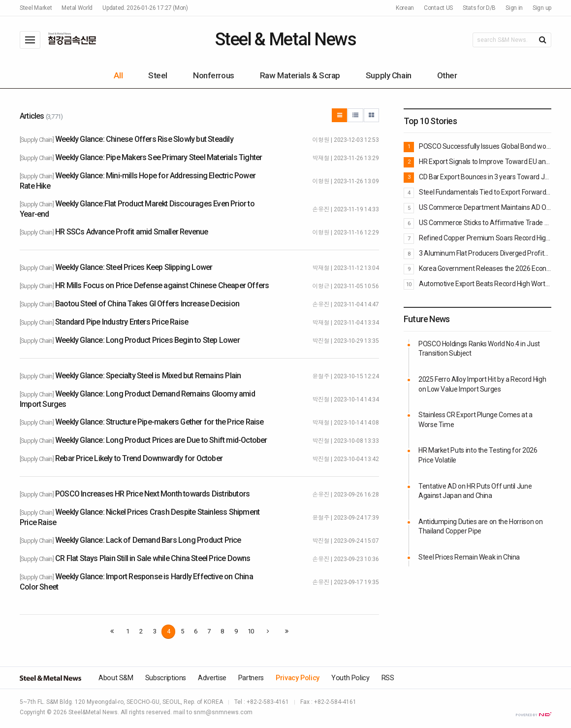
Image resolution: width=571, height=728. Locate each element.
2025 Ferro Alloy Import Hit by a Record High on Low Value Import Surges (482, 384)
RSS (388, 678)
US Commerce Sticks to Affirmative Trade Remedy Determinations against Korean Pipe (485, 223)
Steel (158, 75)
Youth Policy (350, 678)
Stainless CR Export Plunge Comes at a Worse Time (476, 420)
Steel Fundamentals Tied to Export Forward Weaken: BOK (485, 192)
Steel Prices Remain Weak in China (469, 557)
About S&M (116, 678)
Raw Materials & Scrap (300, 75)
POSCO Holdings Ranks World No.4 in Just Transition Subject (479, 349)
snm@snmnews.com (223, 712)
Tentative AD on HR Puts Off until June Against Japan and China (475, 491)
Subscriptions (166, 678)
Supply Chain (389, 75)
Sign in (514, 8)
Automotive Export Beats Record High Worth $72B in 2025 (485, 284)
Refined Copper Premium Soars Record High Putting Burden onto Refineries (485, 238)
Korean (405, 8)
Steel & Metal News (285, 39)
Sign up (542, 8)
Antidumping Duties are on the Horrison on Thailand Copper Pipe (480, 527)
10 (251, 631)
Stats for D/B (479, 8)
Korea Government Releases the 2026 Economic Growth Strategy (485, 268)
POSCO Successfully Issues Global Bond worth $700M (485, 146)
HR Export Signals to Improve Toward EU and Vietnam (485, 162)
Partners (251, 678)
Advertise (212, 678)
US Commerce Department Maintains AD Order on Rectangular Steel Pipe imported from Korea (485, 207)
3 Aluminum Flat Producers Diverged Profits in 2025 (485, 253)
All (118, 75)
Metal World (77, 8)
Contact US (438, 8)
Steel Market (36, 8)
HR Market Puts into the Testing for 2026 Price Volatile (478, 455)
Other (447, 75)
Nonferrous (214, 75)
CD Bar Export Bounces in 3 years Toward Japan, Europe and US (485, 177)
